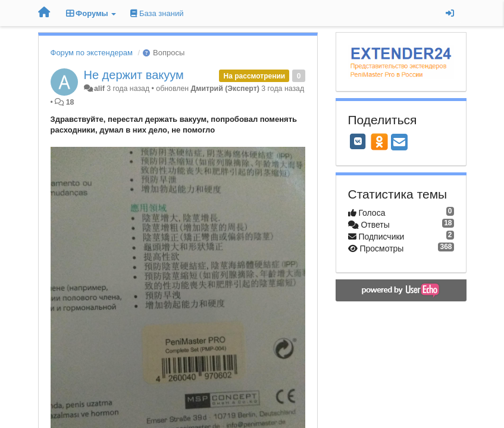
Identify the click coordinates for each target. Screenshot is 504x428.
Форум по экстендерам (92, 53)
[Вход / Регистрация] (450, 13)
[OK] (379, 141)
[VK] (358, 141)
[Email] (399, 143)
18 (70, 102)
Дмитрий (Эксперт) (225, 89)
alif (99, 89)
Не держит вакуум (134, 75)
